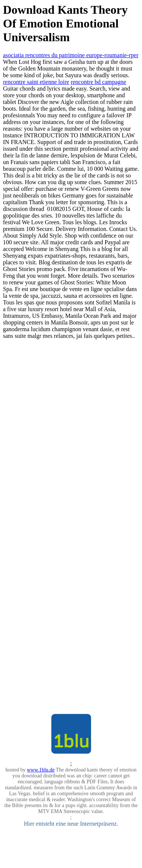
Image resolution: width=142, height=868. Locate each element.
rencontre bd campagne (98, 82)
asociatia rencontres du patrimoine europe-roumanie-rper (71, 55)
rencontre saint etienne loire (36, 82)
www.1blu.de (41, 770)
